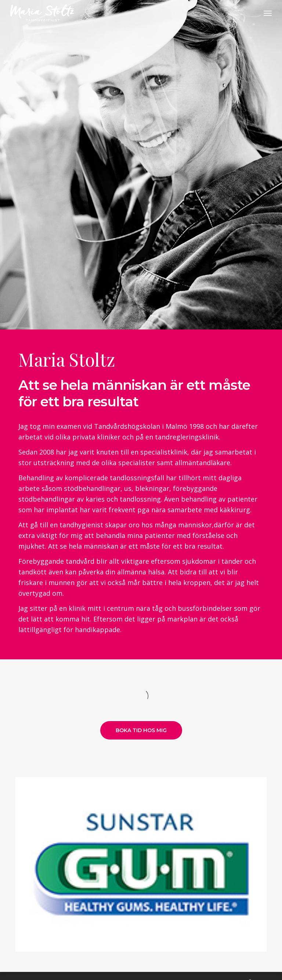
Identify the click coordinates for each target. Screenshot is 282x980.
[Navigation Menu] (268, 13)
